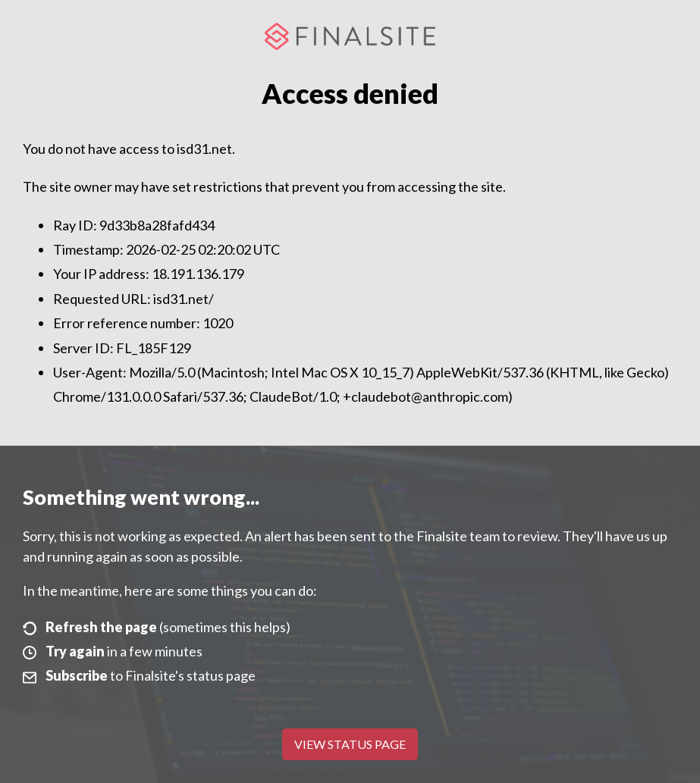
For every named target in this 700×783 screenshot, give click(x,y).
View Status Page (350, 744)
